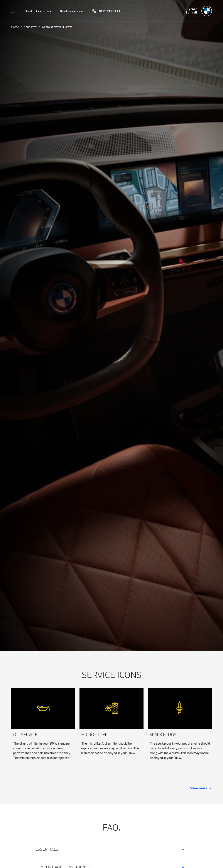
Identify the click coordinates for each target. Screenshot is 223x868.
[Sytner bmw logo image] (199, 11)
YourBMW (30, 27)
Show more (199, 788)
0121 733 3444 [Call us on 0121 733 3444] (110, 11)
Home (15, 27)
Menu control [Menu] (13, 11)
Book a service (71, 11)
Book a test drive (38, 11)
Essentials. (47, 849)
